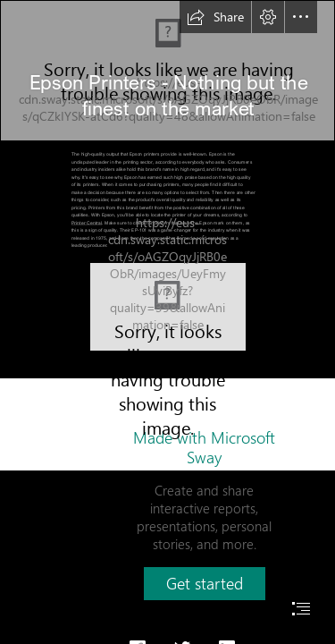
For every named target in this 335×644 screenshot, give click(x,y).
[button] (215, 17)
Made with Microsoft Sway (204, 447)
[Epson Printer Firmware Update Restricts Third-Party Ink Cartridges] (167, 71)
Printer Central (87, 222)
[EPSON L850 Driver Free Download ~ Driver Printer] (168, 307)
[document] (167, 322)
